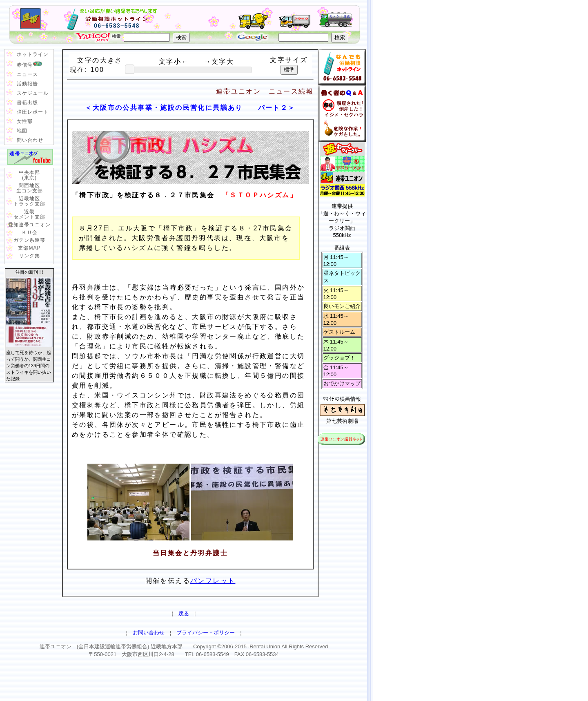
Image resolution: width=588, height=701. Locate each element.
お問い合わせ (149, 633)
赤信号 (30, 64)
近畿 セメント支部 (29, 214)
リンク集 (29, 256)
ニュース (27, 74)
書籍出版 (27, 103)
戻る (184, 613)
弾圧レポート (33, 112)
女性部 (25, 121)
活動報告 (27, 84)
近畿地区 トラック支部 (29, 201)
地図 (22, 131)
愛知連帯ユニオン (29, 225)
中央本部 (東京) (29, 175)
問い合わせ (30, 140)
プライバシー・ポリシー (206, 633)
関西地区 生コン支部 (30, 188)
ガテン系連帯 (29, 240)
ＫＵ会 (30, 232)
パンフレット (213, 581)
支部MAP (29, 248)
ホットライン (33, 54)
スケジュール (33, 93)
